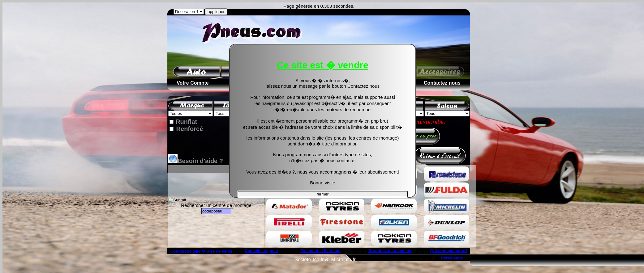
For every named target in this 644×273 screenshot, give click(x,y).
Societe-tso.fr (309, 260)
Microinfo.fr (343, 260)
